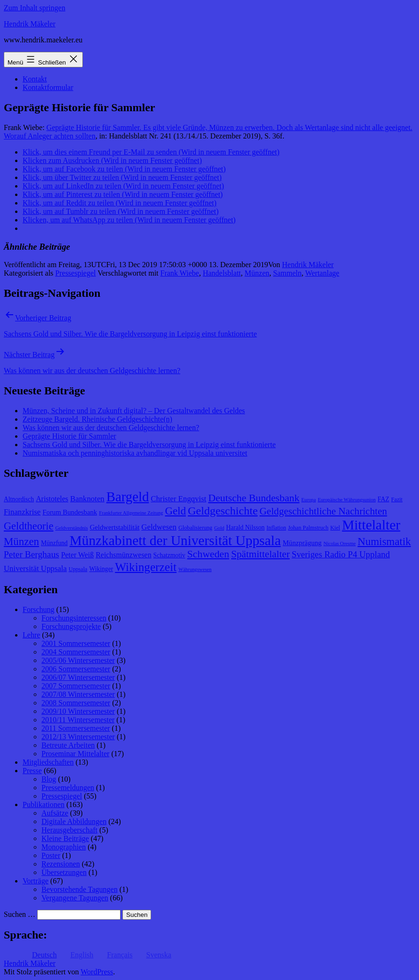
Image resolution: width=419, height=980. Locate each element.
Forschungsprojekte (71, 626)
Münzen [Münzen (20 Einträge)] (21, 542)
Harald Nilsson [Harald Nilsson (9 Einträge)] (245, 527)
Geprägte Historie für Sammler (69, 436)
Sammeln (287, 273)
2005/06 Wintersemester (78, 660)
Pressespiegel (75, 273)
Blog (49, 779)
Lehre (31, 635)
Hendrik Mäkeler (30, 24)
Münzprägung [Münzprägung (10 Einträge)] (302, 543)
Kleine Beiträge (65, 838)
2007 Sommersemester (76, 686)
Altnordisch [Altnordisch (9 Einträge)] (19, 499)
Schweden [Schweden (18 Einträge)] (208, 554)
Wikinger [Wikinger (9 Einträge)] (101, 569)
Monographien (64, 847)
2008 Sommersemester (76, 703)
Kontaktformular (48, 87)
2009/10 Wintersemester (78, 711)
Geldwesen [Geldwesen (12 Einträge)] (159, 527)
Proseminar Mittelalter (75, 754)
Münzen (257, 273)
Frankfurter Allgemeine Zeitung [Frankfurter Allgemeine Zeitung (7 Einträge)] (131, 513)
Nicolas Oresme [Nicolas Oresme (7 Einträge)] (339, 543)
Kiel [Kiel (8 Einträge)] (335, 528)
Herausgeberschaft (69, 830)
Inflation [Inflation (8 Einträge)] (276, 528)
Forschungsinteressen (74, 618)
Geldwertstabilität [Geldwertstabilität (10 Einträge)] (115, 527)
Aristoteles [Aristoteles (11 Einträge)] (52, 499)
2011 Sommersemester (76, 728)
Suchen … (20, 914)
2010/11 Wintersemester (78, 720)
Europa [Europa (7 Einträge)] (309, 500)
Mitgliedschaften (48, 762)
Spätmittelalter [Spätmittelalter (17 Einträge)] (261, 554)
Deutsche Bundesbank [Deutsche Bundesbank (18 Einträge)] (254, 498)
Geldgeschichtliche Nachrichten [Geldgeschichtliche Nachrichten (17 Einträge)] (323, 511)
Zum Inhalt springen (35, 8)
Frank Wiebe (180, 273)
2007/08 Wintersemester (78, 694)
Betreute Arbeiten (68, 745)
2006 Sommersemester (76, 669)
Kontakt (35, 79)
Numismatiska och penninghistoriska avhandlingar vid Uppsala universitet (135, 453)
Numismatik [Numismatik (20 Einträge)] (384, 542)
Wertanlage (322, 273)
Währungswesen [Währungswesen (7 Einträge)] (195, 569)
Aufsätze (55, 813)
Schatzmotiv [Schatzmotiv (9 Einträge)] (169, 555)
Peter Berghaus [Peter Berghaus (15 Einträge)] (32, 554)
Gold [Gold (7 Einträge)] (219, 528)
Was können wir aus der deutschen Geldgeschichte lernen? (111, 428)
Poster (51, 855)
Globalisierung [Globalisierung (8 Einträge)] (195, 528)
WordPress (97, 972)
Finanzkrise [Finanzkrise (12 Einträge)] (22, 512)
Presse (32, 771)
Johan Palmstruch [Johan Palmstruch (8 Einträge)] (308, 528)
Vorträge (36, 881)
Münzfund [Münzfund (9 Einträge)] (54, 543)
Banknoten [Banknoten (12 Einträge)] (87, 499)
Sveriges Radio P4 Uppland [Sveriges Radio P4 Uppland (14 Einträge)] (341, 554)
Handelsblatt (222, 273)
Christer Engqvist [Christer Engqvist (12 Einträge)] (178, 499)
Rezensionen (61, 864)
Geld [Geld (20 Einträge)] (175, 511)
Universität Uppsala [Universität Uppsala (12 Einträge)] (35, 568)
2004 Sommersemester (76, 652)
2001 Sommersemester (76, 643)
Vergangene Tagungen (75, 898)
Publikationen (44, 804)
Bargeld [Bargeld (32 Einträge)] (128, 497)
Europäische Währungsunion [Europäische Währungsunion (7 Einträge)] (347, 500)
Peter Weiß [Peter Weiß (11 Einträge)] (78, 555)
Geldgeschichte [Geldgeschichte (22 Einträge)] (223, 511)
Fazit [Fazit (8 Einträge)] (397, 499)
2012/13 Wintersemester (78, 737)
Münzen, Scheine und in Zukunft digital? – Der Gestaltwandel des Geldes (134, 411)
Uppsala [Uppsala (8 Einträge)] (78, 569)
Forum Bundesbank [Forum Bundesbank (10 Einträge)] (70, 512)
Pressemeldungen (68, 788)
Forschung (39, 609)
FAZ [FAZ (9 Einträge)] (383, 499)
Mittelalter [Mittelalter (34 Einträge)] (371, 525)
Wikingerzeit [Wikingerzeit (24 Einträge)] (146, 567)
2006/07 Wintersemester (78, 677)
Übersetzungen (64, 872)
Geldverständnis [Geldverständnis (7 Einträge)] (71, 528)
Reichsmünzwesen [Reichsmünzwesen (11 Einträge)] (123, 555)
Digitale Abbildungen (74, 821)
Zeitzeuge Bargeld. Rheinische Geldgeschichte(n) (97, 419)
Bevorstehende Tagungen (80, 889)
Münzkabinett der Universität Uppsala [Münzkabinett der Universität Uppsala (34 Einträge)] (175, 540)
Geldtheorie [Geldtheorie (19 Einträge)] (28, 526)
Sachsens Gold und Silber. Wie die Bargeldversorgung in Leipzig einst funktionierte (149, 445)
